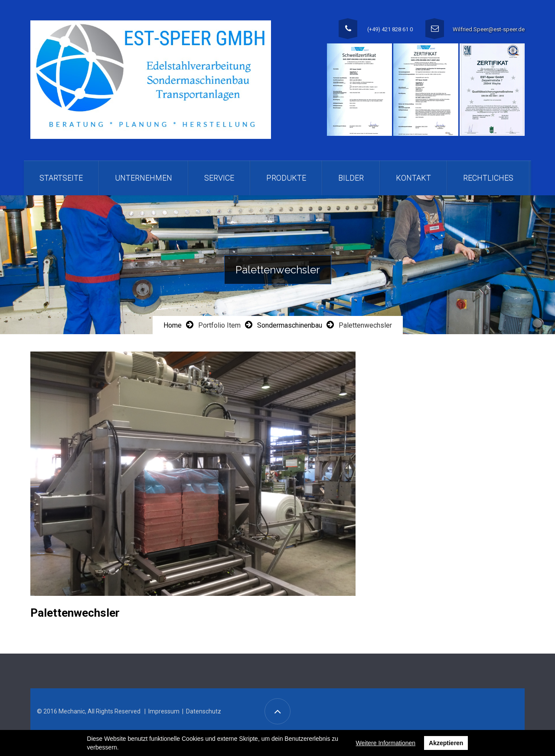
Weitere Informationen (386, 743)
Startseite (61, 178)
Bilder (351, 178)
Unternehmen (144, 178)
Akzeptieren (446, 743)
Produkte (286, 178)
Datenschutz (204, 711)
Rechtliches (488, 178)
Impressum (164, 711)
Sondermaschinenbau (290, 325)
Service (219, 178)
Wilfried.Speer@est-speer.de (489, 29)
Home (173, 325)
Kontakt (413, 178)
